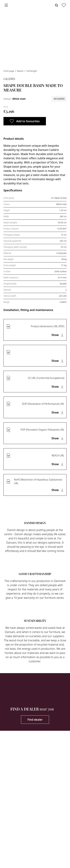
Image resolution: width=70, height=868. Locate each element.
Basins (21, 71)
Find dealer (35, 720)
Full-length (32, 71)
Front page (9, 71)
